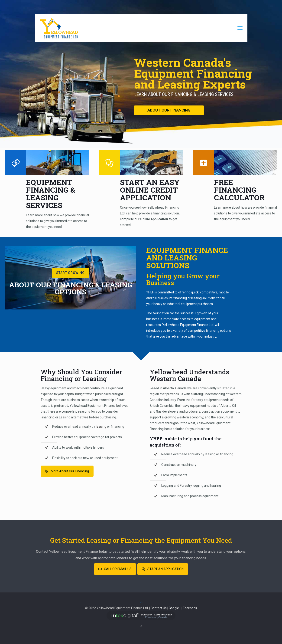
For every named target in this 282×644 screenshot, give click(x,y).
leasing (101, 427)
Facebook (190, 608)
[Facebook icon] (141, 627)
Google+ (175, 608)
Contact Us (159, 608)
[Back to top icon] (141, 602)
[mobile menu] (240, 28)
